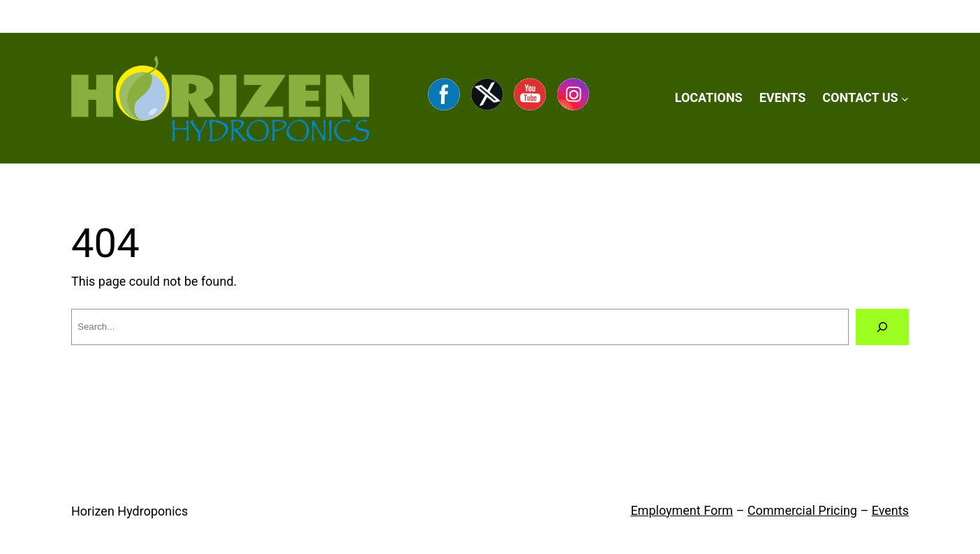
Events (890, 510)
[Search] (882, 327)
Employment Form (682, 510)
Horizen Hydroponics (129, 511)
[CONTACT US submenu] (905, 98)
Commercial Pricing (802, 510)
